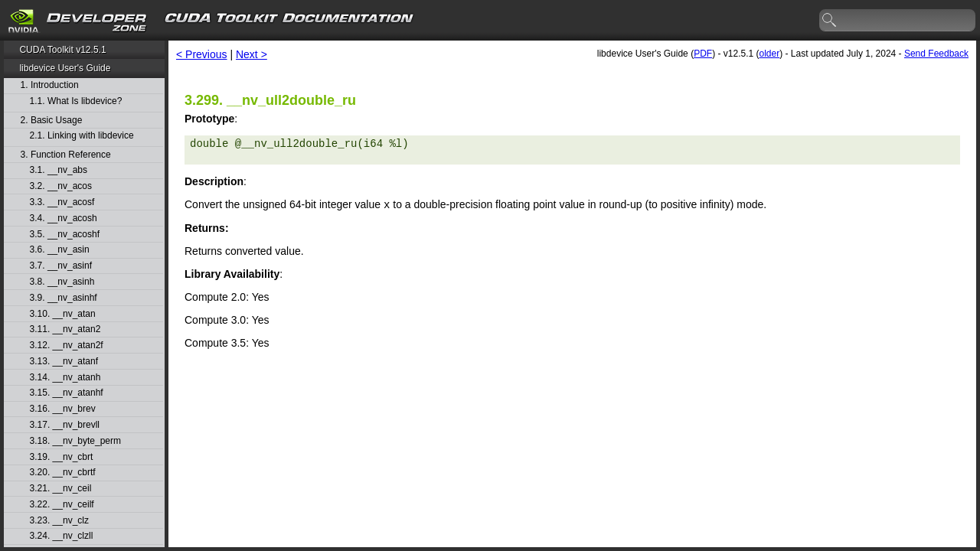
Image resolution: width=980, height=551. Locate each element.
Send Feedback (936, 54)
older (769, 54)
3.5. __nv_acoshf (65, 235)
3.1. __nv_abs (59, 170)
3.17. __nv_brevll (65, 425)
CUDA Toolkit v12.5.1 (62, 50)
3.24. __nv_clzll (62, 536)
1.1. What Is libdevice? (76, 101)
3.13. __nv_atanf (64, 362)
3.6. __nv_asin (60, 250)
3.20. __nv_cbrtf (63, 473)
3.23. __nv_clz (59, 521)
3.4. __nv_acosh (64, 218)
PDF (703, 54)
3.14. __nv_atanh (65, 378)
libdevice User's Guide (65, 68)
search (830, 21)
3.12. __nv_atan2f (67, 346)
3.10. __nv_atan (63, 314)
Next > (252, 54)
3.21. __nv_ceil (61, 489)
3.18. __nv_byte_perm (75, 441)
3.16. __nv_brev (63, 409)
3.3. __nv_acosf (62, 202)
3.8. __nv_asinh (62, 282)
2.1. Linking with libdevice (82, 136)
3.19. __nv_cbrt (62, 457)
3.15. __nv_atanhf (67, 393)
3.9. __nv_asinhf (64, 298)
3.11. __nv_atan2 (65, 329)
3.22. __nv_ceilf (62, 505)
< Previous (202, 54)
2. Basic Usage (52, 121)
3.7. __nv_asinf (61, 266)
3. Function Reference (66, 155)
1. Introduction (50, 85)
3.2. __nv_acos (61, 186)
